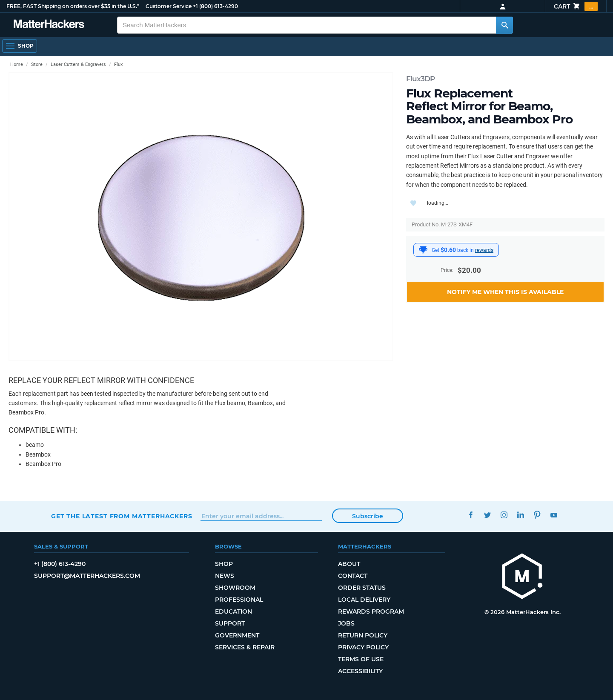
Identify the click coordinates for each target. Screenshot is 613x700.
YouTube (554, 515)
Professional (239, 600)
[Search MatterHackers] (504, 25)
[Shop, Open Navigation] (20, 46)
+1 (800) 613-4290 (215, 6)
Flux (118, 64)
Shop (224, 564)
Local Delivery (364, 600)
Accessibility (360, 671)
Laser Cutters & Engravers (78, 64)
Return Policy (363, 635)
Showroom (235, 588)
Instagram (504, 515)
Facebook (471, 515)
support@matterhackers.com (87, 576)
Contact (353, 576)
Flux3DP (420, 79)
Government (237, 635)
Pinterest (537, 515)
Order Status (362, 588)
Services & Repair (245, 647)
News (225, 576)
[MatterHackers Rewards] (423, 250)
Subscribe (368, 516)
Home (17, 64)
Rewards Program (371, 611)
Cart (576, 6)
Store (37, 64)
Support (230, 623)
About (349, 564)
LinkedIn (520, 515)
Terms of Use (361, 659)
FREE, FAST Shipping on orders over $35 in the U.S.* (73, 6)
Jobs (346, 623)
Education (233, 611)
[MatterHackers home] (522, 577)
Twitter (487, 515)
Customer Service (169, 6)
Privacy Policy (363, 647)
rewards (484, 250)
